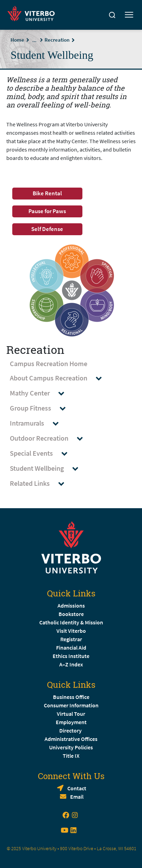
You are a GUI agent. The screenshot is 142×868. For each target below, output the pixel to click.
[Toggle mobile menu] (129, 15)
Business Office (71, 697)
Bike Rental (47, 193)
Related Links (40, 484)
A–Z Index (71, 664)
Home (17, 40)
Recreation (57, 40)
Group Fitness (41, 408)
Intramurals (38, 423)
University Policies (71, 747)
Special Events (42, 453)
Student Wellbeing (47, 468)
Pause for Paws (47, 211)
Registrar (71, 639)
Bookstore (71, 614)
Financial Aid (71, 647)
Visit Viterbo (71, 631)
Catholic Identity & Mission (71, 622)
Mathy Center (40, 393)
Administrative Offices (71, 739)
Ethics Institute (71, 656)
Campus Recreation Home (49, 363)
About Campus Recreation (59, 378)
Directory (71, 730)
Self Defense (47, 229)
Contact (77, 788)
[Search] (112, 15)
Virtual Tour (71, 714)
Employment (71, 722)
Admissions (71, 605)
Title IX (71, 756)
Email (77, 797)
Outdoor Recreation (50, 438)
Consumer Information (71, 705)
